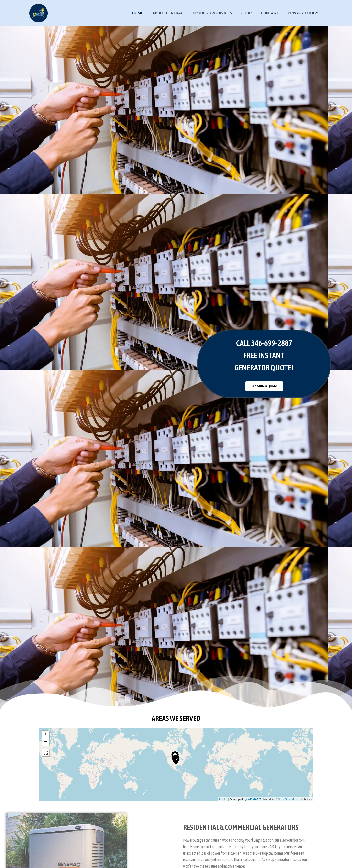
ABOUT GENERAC (174, 13)
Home (146, 13)
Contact (272, 13)
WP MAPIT (254, 799)
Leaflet (223, 799)
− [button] (46, 742)
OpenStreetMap (287, 799)
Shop (250, 13)
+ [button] (46, 735)
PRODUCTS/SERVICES (217, 13)
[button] (264, 386)
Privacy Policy (304, 13)
